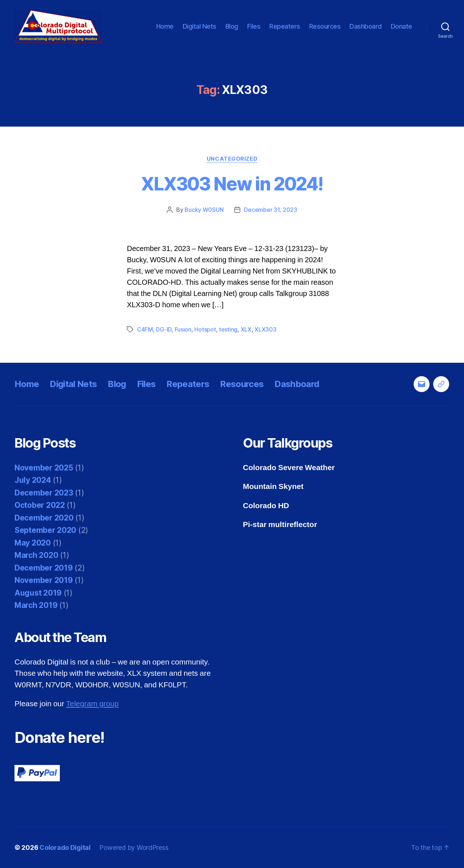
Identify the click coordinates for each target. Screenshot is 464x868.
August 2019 (38, 593)
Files (254, 26)
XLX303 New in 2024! (232, 184)
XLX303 (265, 329)
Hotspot (205, 329)
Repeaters (285, 26)
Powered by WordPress (134, 848)
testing (228, 329)
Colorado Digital (65, 848)
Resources (325, 26)
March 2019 (36, 605)
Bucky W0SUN (204, 210)
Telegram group (92, 704)
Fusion (183, 329)
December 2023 (44, 493)
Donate (401, 26)
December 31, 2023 (270, 210)
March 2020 (36, 555)
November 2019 (44, 580)
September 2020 (45, 530)
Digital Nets (200, 26)
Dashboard (366, 26)
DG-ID (164, 329)
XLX (246, 329)
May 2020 (33, 543)
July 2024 (33, 480)
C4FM (145, 329)
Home (165, 26)
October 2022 (40, 505)
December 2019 (44, 568)
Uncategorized (232, 159)
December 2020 (44, 518)
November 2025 (44, 468)
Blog (232, 26)
